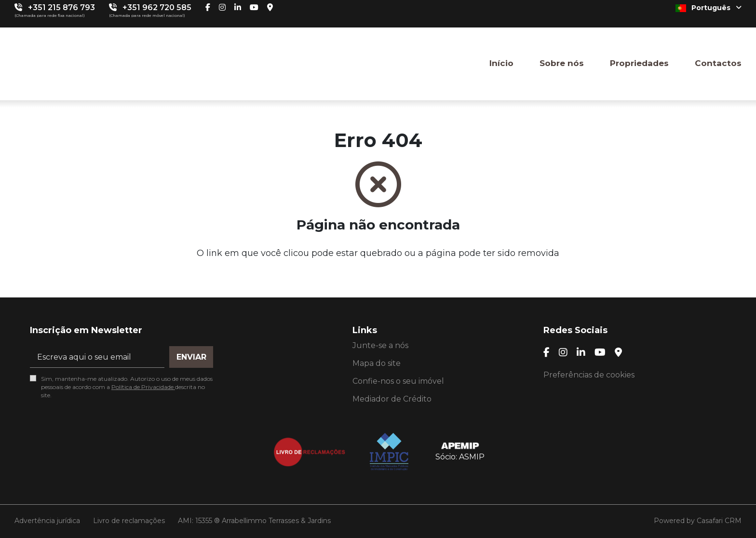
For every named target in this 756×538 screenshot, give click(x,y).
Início (501, 63)
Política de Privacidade (143, 387)
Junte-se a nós (380, 345)
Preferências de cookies (589, 375)
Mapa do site (377, 363)
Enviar (191, 357)
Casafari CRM (719, 521)
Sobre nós (562, 63)
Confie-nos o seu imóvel (398, 381)
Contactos (718, 63)
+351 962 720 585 (157, 7)
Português (709, 8)
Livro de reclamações (129, 521)
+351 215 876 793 (61, 7)
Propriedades (639, 63)
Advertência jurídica (47, 521)
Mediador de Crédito (392, 399)
